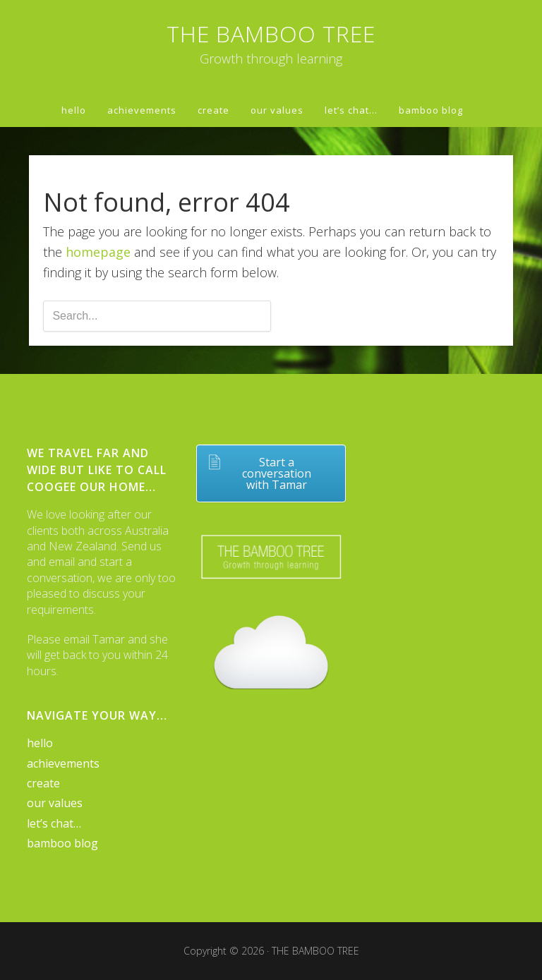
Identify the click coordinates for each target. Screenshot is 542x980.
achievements (63, 763)
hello (40, 743)
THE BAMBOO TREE (271, 34)
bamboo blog (62, 843)
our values (55, 803)
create (43, 783)
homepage (98, 252)
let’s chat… (54, 823)
